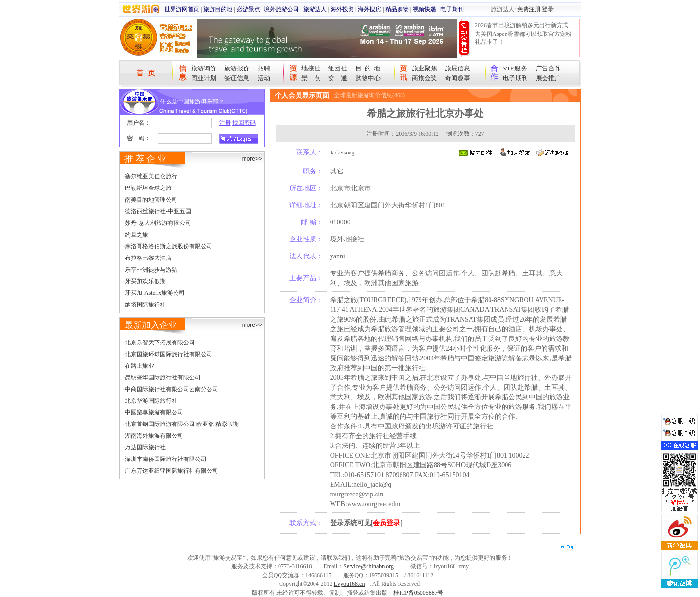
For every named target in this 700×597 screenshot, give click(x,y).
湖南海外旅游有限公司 (154, 436)
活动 (264, 78)
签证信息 (237, 78)
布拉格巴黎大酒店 (148, 258)
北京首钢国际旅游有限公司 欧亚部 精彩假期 (182, 424)
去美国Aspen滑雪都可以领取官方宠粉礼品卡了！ (523, 38)
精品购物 (397, 9)
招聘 (264, 68)
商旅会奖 (424, 78)
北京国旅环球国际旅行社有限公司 (169, 354)
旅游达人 (315, 9)
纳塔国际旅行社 (145, 305)
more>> (252, 159)
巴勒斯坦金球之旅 (148, 188)
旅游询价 (204, 68)
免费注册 (529, 9)
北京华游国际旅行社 (151, 401)
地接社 (311, 68)
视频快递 (424, 9)
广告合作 (548, 68)
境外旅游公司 (281, 9)
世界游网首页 (182, 9)
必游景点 (248, 9)
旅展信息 (457, 68)
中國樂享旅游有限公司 (154, 412)
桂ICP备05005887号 (418, 593)
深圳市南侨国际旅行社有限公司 (166, 459)
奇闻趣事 (457, 78)
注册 (225, 123)
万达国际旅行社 (145, 447)
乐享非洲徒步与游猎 (151, 270)
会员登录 (386, 523)
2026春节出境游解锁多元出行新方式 (522, 25)
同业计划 (204, 78)
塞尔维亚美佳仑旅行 (151, 176)
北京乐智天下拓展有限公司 (160, 342)
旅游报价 (237, 68)
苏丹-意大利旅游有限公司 (158, 223)
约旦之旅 (137, 235)
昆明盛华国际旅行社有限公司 (163, 377)
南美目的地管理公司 (151, 200)
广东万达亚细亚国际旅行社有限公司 (172, 471)
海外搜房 (369, 9)
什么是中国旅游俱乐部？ (192, 102)
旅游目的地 (218, 9)
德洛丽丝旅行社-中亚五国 (158, 211)
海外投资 (342, 9)
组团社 (338, 68)
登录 (548, 9)
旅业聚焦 (424, 68)
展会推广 (548, 78)
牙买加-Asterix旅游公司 (155, 293)
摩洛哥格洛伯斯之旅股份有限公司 (169, 246)
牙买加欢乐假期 (145, 281)
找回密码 (244, 123)
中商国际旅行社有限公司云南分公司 (172, 389)
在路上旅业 (140, 366)
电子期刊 (452, 9)
